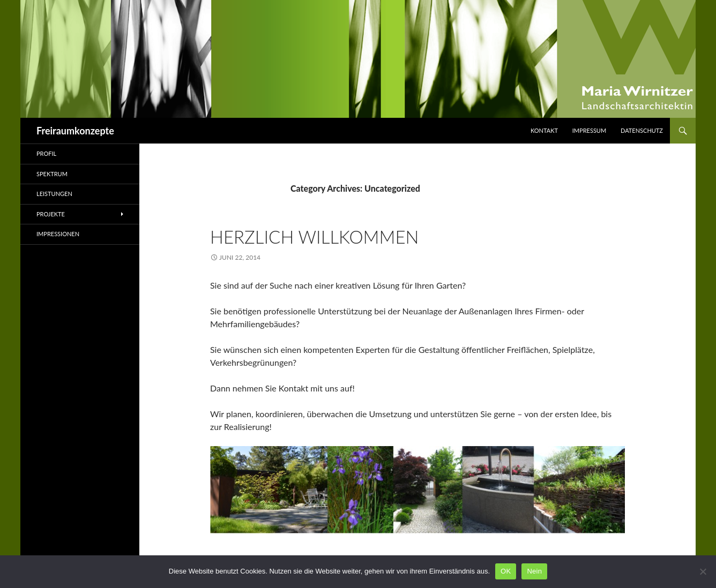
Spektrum (52, 174)
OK (506, 571)
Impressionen (58, 234)
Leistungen (54, 194)
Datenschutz (642, 130)
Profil (46, 153)
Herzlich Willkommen (315, 237)
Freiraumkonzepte (75, 131)
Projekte (51, 214)
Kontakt (544, 130)
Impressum (589, 130)
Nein (534, 571)
